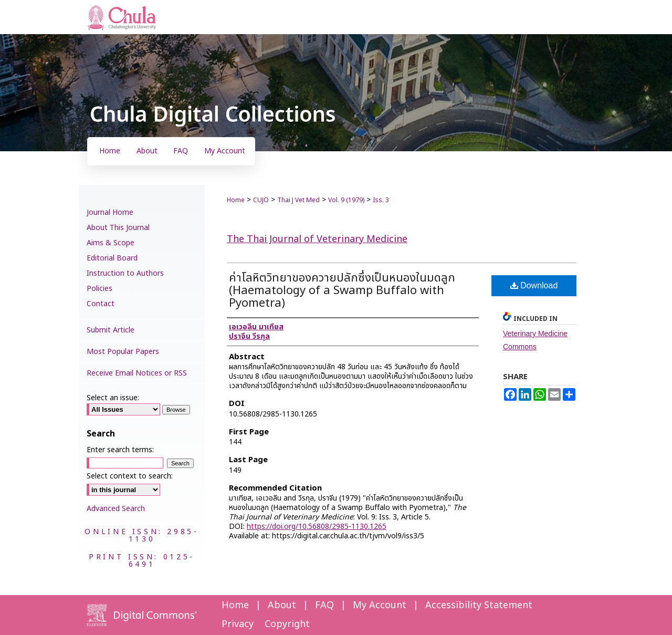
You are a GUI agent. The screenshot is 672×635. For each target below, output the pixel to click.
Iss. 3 (381, 200)
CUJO (261, 200)
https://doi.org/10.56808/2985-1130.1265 (317, 527)
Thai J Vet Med (298, 200)
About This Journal (118, 228)
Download (534, 285)
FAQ (324, 605)
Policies (99, 289)
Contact (101, 304)
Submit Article (111, 330)
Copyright (287, 624)
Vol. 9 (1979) (346, 200)
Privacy (238, 624)
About (282, 605)
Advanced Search (116, 509)
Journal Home (110, 212)
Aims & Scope (111, 243)
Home (236, 200)
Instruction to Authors (125, 273)
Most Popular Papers (123, 352)
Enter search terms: (120, 450)
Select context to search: (130, 476)
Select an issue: (113, 398)
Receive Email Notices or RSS (137, 373)
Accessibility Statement (479, 605)
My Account (380, 605)
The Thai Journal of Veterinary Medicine (317, 239)
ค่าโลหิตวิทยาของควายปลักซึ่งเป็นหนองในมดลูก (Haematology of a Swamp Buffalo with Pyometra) (342, 291)
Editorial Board (112, 258)
